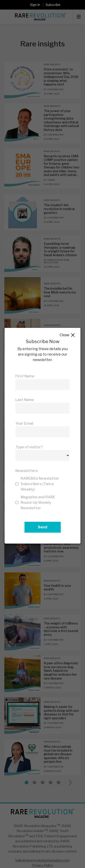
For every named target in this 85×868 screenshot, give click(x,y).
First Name (25, 376)
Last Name (25, 400)
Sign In (35, 5)
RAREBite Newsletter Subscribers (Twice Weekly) (40, 484)
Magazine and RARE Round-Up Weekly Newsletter (38, 503)
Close (67, 335)
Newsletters (27, 471)
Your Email (24, 423)
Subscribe (53, 5)
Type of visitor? (29, 447)
